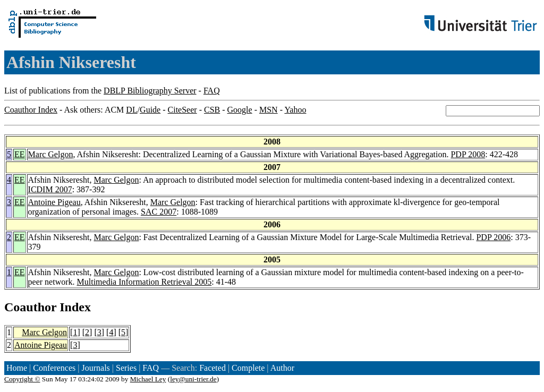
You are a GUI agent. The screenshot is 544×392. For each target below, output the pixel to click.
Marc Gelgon (51, 154)
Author (282, 368)
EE (20, 154)
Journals (95, 368)
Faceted (212, 368)
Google (240, 110)
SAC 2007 (159, 212)
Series (126, 368)
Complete (248, 368)
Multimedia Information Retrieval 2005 (144, 282)
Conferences (54, 368)
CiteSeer (182, 110)
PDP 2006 (493, 237)
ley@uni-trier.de (193, 379)
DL (131, 110)
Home (17, 368)
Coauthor (30, 307)
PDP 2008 (468, 154)
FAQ (212, 91)
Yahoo (295, 110)
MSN (269, 110)
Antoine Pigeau (54, 202)
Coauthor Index (31, 110)
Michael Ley (148, 379)
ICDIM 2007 (50, 189)
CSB (212, 110)
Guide (150, 110)
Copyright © (22, 379)
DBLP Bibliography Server (150, 91)
